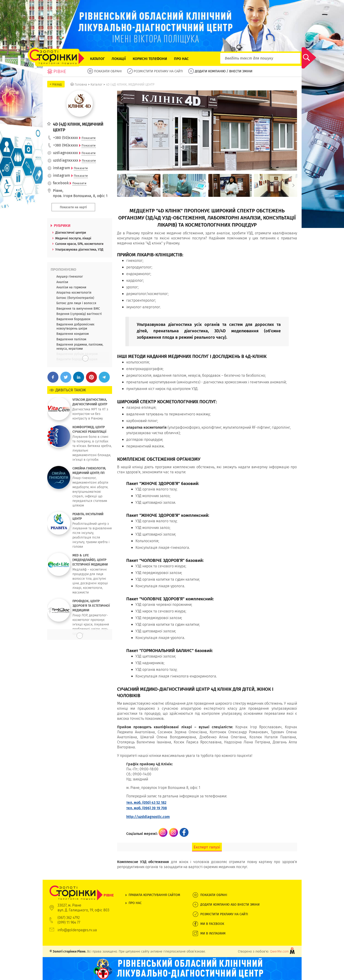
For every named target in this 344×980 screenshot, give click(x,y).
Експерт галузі (207, 847)
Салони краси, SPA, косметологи (79, 244)
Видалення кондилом (73, 334)
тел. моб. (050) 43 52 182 (146, 803)
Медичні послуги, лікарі (73, 238)
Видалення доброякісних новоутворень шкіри (75, 326)
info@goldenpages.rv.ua (77, 930)
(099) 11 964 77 (69, 922)
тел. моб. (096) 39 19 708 (147, 808)
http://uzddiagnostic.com (148, 817)
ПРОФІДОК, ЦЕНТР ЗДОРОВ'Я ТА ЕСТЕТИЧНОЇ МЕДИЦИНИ (91, 606)
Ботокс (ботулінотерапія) (75, 298)
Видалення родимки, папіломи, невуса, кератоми (80, 347)
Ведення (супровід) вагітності (79, 314)
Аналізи (62, 282)
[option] (139, 185)
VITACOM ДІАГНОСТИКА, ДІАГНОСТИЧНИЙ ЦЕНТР (90, 402)
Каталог (97, 59)
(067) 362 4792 (69, 918)
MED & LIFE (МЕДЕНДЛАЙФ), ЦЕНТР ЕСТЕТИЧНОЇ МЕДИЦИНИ (90, 560)
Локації (119, 59)
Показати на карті (73, 207)
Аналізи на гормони (71, 287)
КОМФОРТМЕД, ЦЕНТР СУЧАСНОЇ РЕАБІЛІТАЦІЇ (89, 429)
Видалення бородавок (73, 319)
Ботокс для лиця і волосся (76, 303)
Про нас (181, 59)
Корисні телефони (150, 59)
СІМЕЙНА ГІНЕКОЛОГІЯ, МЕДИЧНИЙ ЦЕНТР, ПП (89, 471)
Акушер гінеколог (70, 276)
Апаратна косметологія (74, 292)
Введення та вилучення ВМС (78, 309)
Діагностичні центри (71, 233)
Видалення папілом (71, 339)
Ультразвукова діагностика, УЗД (79, 249)
